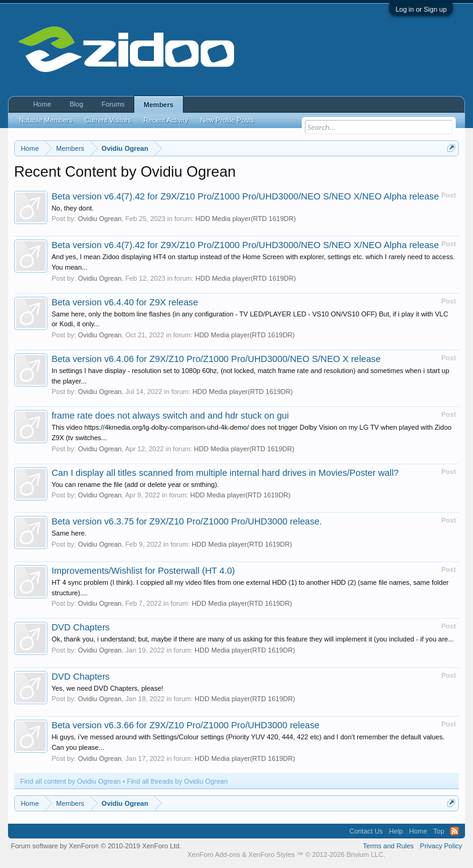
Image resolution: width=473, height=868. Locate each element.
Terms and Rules (388, 846)
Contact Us (366, 831)
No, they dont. (73, 208)
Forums (113, 104)
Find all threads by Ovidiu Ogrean (177, 781)
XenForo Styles (271, 854)
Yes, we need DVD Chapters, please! (107, 688)
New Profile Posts (227, 120)
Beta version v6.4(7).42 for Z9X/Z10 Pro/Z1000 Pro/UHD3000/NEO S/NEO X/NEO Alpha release (245, 196)
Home (42, 104)
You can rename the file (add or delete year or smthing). (135, 484)
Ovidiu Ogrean (99, 219)
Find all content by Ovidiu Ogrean (71, 781)
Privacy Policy (441, 846)
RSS (455, 831)
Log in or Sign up (421, 9)
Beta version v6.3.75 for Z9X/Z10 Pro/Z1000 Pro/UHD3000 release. (187, 521)
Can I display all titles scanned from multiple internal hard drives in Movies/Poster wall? (225, 473)
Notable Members (46, 120)
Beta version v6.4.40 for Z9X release (125, 302)
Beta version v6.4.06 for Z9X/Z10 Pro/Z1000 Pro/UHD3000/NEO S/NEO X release (216, 359)
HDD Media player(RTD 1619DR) (245, 219)
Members (158, 105)
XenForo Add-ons (214, 854)
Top (439, 831)
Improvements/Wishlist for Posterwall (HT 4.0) (144, 571)
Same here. (69, 533)
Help (396, 831)
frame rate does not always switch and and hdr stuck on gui (170, 416)
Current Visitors (108, 120)
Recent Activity (166, 120)
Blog (76, 104)
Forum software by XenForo (96, 846)
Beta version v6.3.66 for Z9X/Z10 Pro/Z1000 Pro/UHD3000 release (186, 725)
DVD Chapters (81, 627)
